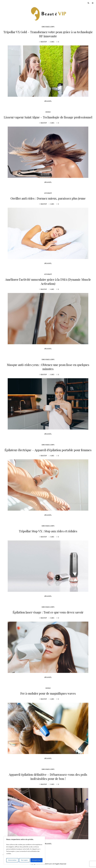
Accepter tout (36, 860)
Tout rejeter (24, 860)
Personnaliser (12, 860)
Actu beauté (48, 193)
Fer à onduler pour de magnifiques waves (48, 693)
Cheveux (48, 112)
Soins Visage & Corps (48, 27)
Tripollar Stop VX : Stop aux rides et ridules (48, 531)
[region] (24, 850)
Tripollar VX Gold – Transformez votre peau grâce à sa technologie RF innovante (48, 34)
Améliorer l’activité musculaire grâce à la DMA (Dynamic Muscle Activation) (48, 281)
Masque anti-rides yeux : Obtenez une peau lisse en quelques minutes (48, 367)
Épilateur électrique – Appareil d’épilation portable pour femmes (48, 450)
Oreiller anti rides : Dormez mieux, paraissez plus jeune (48, 198)
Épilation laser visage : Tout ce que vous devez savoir (48, 612)
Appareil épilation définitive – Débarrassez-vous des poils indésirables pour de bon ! (48, 776)
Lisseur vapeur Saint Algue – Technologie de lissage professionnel (48, 117)
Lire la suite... (48, 101)
